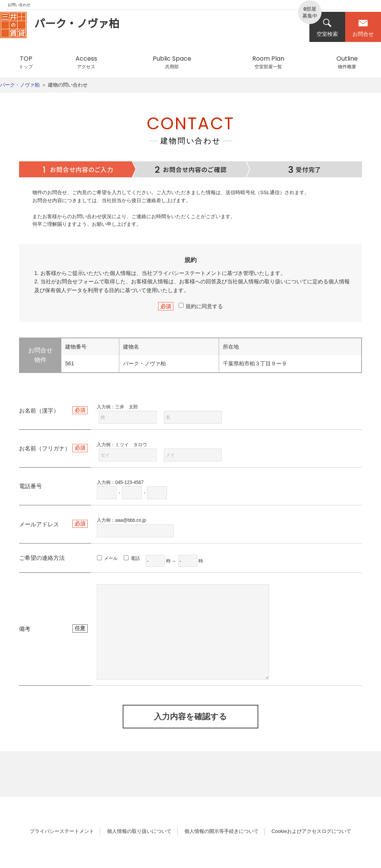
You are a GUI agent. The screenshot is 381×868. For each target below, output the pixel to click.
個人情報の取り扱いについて (139, 831)
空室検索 (327, 28)
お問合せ (363, 28)
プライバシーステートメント (187, 273)
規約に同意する (201, 306)
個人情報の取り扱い (262, 281)
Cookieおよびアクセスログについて (311, 831)
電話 (135, 558)
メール (111, 558)
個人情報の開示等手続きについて (222, 831)
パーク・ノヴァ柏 (20, 85)
